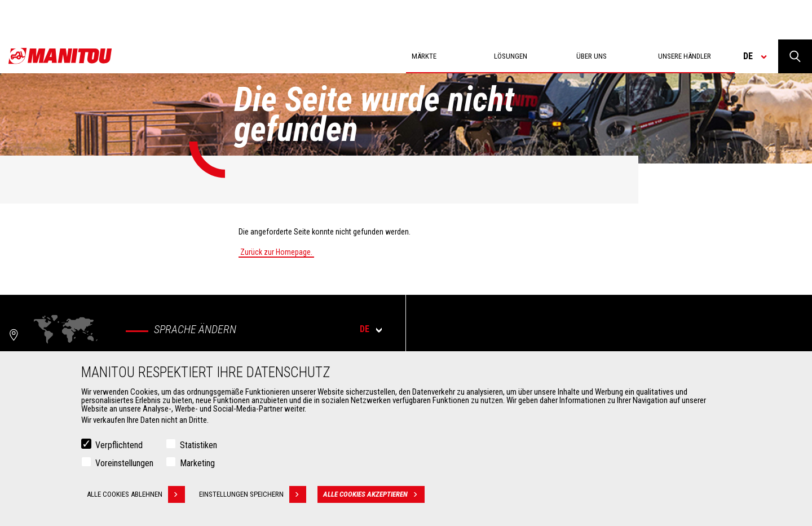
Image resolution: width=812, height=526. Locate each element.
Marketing (197, 465)
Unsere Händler (685, 56)
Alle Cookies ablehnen (136, 496)
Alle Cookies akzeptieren (374, 496)
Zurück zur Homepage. (276, 252)
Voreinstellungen (124, 465)
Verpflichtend (119, 447)
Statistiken (198, 447)
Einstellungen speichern (253, 496)
